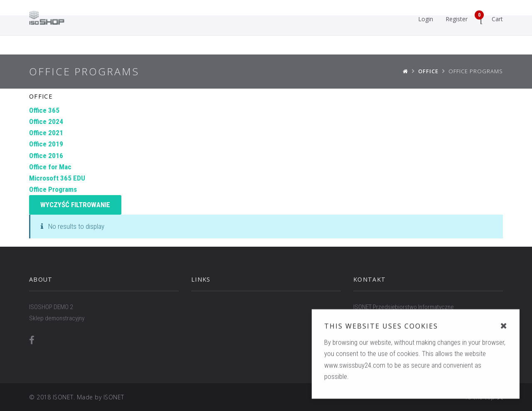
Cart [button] (489, 17)
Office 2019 (46, 144)
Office (41, 96)
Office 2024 (46, 121)
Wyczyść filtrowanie (75, 205)
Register (457, 19)
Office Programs (53, 189)
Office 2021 (46, 133)
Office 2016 (46, 156)
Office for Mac (50, 167)
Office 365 (44, 110)
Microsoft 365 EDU (57, 178)
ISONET (114, 397)
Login (426, 19)
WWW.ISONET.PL (374, 352)
